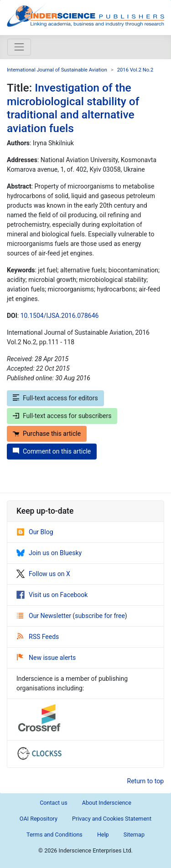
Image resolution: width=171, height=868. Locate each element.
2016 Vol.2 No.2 (135, 70)
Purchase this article (47, 434)
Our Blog (35, 532)
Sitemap (134, 835)
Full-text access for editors (55, 398)
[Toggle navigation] (19, 47)
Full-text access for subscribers (62, 416)
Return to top (146, 781)
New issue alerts (46, 658)
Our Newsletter (45, 616)
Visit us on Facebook (52, 595)
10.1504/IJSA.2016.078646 (60, 316)
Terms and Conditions (54, 835)
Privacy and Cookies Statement (112, 819)
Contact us (54, 803)
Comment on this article (52, 451)
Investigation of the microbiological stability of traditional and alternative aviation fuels (73, 108)
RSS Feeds (38, 637)
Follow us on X (43, 574)
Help (103, 835)
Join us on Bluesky (49, 553)
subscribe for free (100, 616)
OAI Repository (39, 819)
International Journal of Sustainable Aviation (57, 70)
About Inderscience (107, 803)
